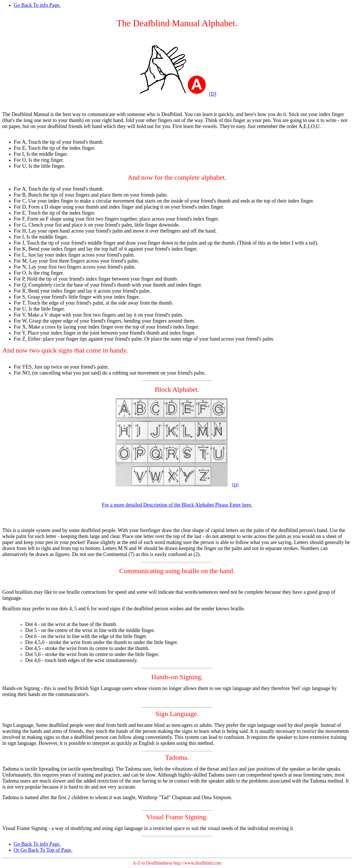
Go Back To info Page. (37, 5)
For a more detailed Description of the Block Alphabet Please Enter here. (177, 505)
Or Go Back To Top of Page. (43, 850)
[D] (213, 94)
